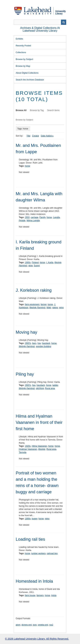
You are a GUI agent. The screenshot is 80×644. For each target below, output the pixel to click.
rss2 (51, 625)
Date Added (46, 136)
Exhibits (19, 39)
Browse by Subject (24, 59)
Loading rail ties (30, 539)
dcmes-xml (27, 625)
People (22, 220)
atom (18, 625)
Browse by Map (23, 66)
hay (39, 343)
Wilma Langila (33, 220)
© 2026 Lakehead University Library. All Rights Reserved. (37, 639)
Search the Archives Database (30, 80)
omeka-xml (43, 625)
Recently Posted (23, 46)
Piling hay (25, 374)
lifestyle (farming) (37, 308)
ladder (55, 385)
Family (42, 217)
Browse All (21, 110)
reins (61, 308)
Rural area (50, 388)
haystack (46, 343)
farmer (44, 304)
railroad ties (52, 553)
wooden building (44, 346)
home (51, 446)
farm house (30, 595)
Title (28, 136)
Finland (35, 262)
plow (31, 266)
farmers (40, 595)
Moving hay (26, 332)
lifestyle (42, 449)
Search (64, 22)
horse (27, 166)
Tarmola (23, 452)
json (35, 625)
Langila (57, 217)
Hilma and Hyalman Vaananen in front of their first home (39, 422)
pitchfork (40, 388)
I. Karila (50, 262)
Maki (49, 308)
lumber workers (38, 553)
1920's (28, 343)
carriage (34, 217)
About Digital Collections (27, 73)
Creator (36, 136)
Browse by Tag (37, 110)
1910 (27, 217)
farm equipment (32, 304)
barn (34, 343)
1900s (28, 262)
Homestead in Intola (34, 581)
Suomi (37, 266)
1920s (28, 446)
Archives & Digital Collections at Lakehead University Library (40, 29)
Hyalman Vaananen (28, 449)
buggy (35, 519)
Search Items (53, 110)
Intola (54, 595)
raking (55, 308)
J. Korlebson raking (34, 290)
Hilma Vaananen (39, 446)
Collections (21, 52)
